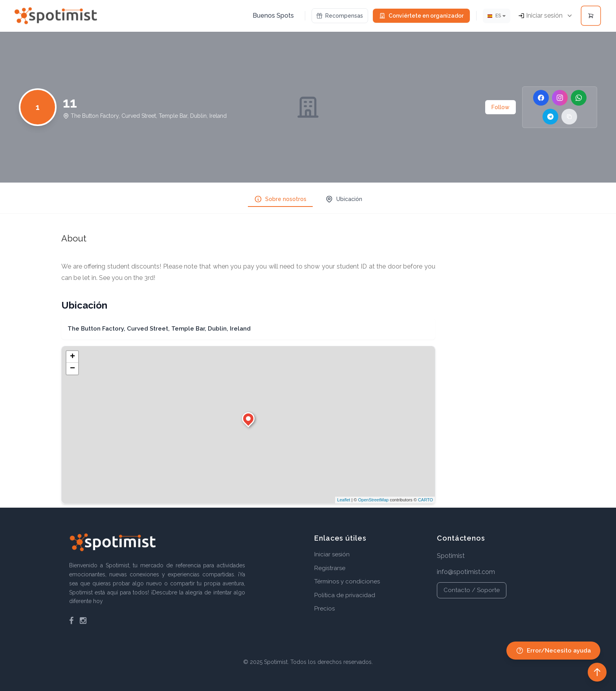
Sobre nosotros (280, 199)
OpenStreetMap (373, 500)
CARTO (425, 500)
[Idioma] (497, 16)
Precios (324, 609)
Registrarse (330, 568)
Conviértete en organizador (421, 16)
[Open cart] (591, 16)
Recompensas (340, 16)
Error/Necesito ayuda (553, 651)
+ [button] (72, 357)
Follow (500, 107)
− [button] (72, 369)
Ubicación (344, 199)
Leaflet (344, 500)
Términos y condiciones (347, 581)
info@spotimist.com (466, 572)
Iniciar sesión (332, 554)
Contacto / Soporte (472, 590)
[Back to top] (597, 672)
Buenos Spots (273, 16)
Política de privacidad (345, 595)
